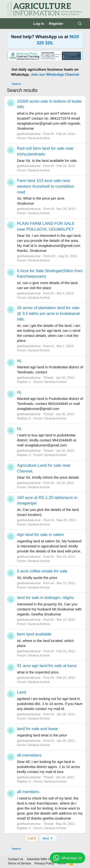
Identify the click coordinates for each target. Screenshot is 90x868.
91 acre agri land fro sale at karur (47, 666)
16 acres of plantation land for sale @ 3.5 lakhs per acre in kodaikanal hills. (48, 314)
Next (48, 838)
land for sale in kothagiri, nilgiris (45, 598)
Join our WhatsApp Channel (55, 74)
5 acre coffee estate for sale (42, 571)
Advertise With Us (39, 859)
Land (22, 692)
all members (28, 792)
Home (62, 863)
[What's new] (70, 24)
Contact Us (16, 859)
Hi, (20, 361)
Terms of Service (20, 863)
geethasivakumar (29, 134)
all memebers (29, 755)
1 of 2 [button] (32, 838)
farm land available (34, 634)
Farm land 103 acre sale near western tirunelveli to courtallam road (46, 186)
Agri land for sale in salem (41, 535)
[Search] (80, 24)
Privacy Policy (44, 863)
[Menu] (11, 24)
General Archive (39, 138)
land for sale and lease (38, 729)
